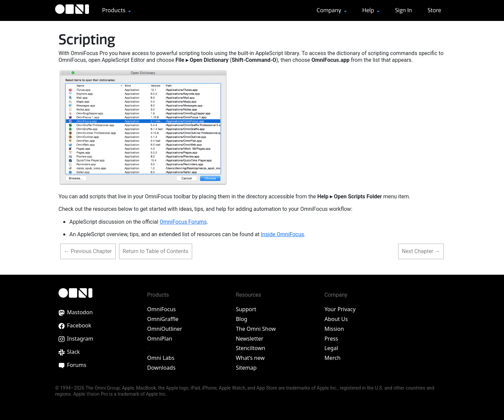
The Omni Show (256, 329)
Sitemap (246, 368)
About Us (336, 319)
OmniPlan (160, 339)
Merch (332, 358)
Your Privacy (340, 309)
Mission (334, 329)
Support (246, 309)
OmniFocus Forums (183, 222)
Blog (242, 319)
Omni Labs (161, 358)
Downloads (161, 368)
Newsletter (249, 339)
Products (114, 10)
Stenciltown (250, 348)
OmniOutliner (165, 329)
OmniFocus (162, 309)
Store (434, 10)
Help (369, 10)
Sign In (404, 10)
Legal (331, 348)
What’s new (250, 358)
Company (330, 10)
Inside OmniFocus (282, 234)
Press (331, 339)
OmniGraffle (163, 319)
